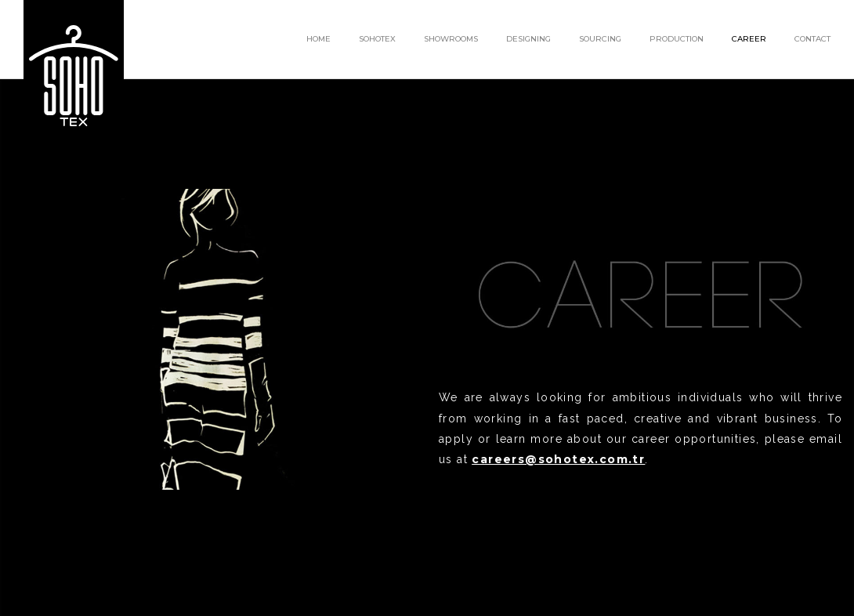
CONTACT (812, 39)
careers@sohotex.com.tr (558, 459)
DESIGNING (528, 39)
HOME (318, 39)
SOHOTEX (377, 39)
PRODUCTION (677, 39)
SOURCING (600, 39)
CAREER (749, 39)
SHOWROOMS (451, 39)
